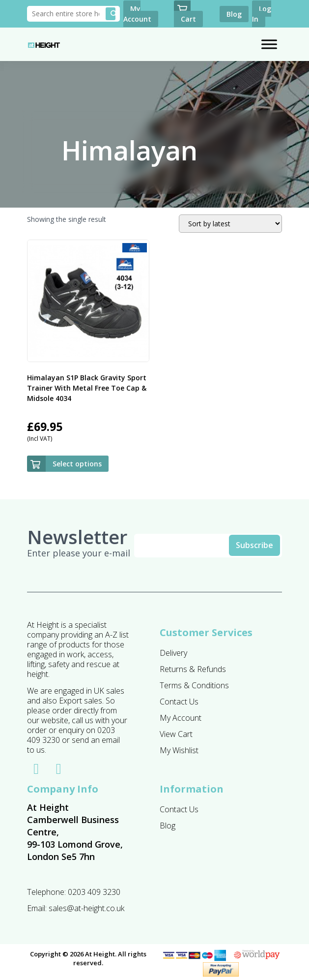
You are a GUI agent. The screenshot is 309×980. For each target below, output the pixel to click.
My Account (181, 718)
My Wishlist (179, 750)
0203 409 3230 (94, 892)
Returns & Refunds (193, 669)
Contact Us (179, 702)
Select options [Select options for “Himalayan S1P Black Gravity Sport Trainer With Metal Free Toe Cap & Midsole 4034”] (77, 464)
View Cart (176, 734)
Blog (168, 826)
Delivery (173, 653)
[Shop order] (230, 224)
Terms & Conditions (194, 685)
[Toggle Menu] (269, 45)
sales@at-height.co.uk (86, 908)
